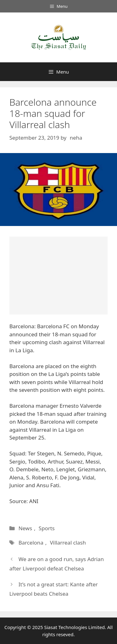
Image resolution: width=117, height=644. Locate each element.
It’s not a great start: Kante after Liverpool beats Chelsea (54, 589)
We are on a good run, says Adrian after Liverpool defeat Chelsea (57, 564)
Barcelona (31, 543)
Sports (47, 528)
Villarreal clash (68, 543)
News (25, 528)
